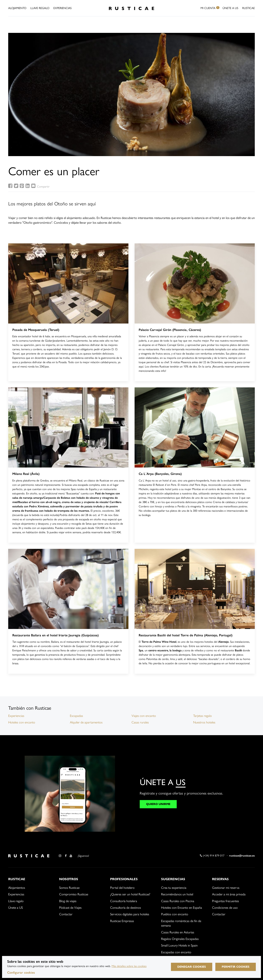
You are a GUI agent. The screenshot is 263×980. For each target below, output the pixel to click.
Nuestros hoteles (204, 722)
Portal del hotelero (122, 888)
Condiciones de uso (225, 908)
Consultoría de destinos (126, 908)
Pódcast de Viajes (70, 908)
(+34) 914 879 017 (212, 856)
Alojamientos (17, 888)
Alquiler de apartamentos (86, 722)
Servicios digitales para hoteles (130, 914)
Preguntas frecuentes (226, 901)
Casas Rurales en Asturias (178, 932)
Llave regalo (16, 901)
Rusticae (249, 8)
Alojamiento (17, 8)
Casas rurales (140, 722)
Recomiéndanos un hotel (177, 894)
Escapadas (76, 716)
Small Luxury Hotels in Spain (179, 945)
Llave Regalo (40, 8)
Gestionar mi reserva (226, 888)
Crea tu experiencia (174, 888)
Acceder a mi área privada (229, 894)
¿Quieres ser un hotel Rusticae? (130, 894)
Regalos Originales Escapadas (180, 939)
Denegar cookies (192, 967)
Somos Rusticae (69, 888)
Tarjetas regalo (202, 716)
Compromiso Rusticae (74, 894)
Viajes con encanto (144, 716)
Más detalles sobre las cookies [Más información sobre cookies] (129, 966)
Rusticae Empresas (122, 921)
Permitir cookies (236, 967)
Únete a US (230, 8)
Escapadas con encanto (176, 952)
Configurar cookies (21, 973)
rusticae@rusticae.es (242, 856)
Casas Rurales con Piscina (178, 901)
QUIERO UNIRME (158, 804)
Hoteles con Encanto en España (182, 908)
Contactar (66, 914)
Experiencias (62, 8)
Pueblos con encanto (175, 914)
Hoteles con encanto (22, 722)
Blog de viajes (68, 901)
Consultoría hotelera (124, 901)
